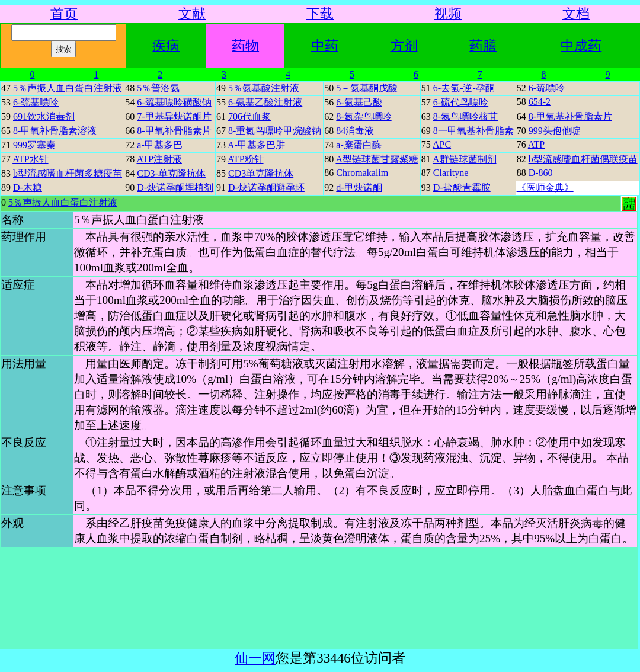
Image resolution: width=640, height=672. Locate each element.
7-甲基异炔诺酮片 (174, 116)
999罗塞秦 (34, 145)
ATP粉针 (245, 159)
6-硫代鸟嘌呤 (461, 102)
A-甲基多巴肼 (256, 145)
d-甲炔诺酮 (359, 188)
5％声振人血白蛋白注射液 (68, 88)
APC (442, 144)
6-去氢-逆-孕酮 (464, 88)
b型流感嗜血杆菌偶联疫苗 (583, 159)
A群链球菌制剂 (465, 159)
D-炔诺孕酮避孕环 (266, 188)
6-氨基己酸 (359, 102)
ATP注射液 (159, 159)
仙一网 (255, 658)
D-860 (541, 173)
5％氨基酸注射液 (264, 88)
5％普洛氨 (158, 88)
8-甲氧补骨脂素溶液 (55, 131)
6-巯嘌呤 (547, 88)
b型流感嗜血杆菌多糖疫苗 (68, 173)
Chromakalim (362, 173)
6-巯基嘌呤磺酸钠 (174, 102)
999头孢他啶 (555, 131)
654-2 (540, 102)
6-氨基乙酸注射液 (265, 102)
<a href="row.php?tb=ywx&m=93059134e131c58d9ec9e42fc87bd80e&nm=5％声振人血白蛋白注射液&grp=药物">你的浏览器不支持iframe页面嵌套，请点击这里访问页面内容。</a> (319, 422)
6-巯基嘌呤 (36, 102)
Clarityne (451, 173)
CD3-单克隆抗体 (171, 173)
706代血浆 (249, 116)
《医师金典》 (545, 188)
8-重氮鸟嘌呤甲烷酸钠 (275, 131)
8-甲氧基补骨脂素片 (570, 116)
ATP (536, 144)
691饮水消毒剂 (44, 116)
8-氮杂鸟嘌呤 (364, 116)
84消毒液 (355, 131)
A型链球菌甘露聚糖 (377, 159)
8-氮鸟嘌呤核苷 (465, 116)
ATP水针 (30, 159)
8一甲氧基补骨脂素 (473, 131)
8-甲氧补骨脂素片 (174, 131)
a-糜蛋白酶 (359, 145)
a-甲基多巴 (159, 145)
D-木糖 (28, 188)
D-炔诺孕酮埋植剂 (175, 188)
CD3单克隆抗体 (261, 173)
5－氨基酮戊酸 (367, 88)
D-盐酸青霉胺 (462, 188)
